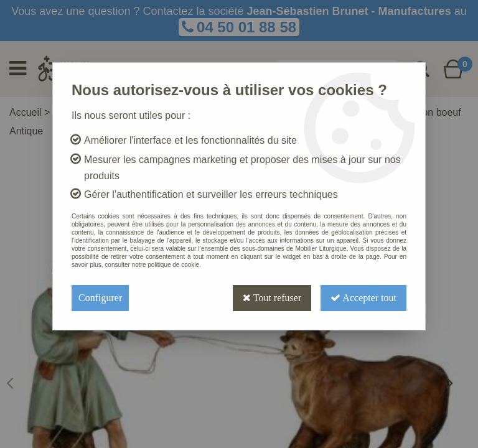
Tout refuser (272, 298)
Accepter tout (363, 298)
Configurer (100, 298)
